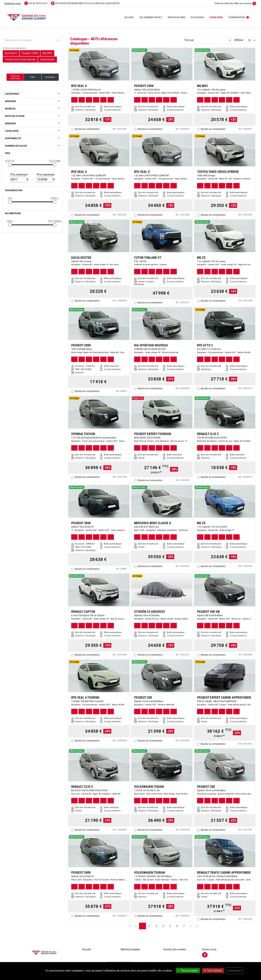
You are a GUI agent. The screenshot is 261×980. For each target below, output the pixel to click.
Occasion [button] (50, 77)
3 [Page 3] (156, 926)
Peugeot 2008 (30, 53)
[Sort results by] (213, 40)
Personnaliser (235, 971)
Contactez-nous (13, 3)
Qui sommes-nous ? (151, 17)
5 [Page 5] (170, 926)
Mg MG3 (47, 53)
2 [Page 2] (149, 926)
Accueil (129, 17)
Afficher (239, 40)
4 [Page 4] (163, 926)
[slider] (10, 165)
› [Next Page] (190, 926)
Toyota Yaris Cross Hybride (20, 59)
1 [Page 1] (143, 926)
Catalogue (216, 17)
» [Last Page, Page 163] (197, 926)
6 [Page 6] (177, 926)
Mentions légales (130, 949)
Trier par (189, 40)
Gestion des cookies (175, 949)
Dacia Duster (47, 59)
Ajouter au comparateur (87, 129)
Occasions (197, 17)
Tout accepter (188, 970)
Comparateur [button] (239, 17)
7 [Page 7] (184, 926)
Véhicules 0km (176, 17)
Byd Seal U (11, 53)
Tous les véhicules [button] (15, 77)
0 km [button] (33, 77)
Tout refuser (213, 970)
